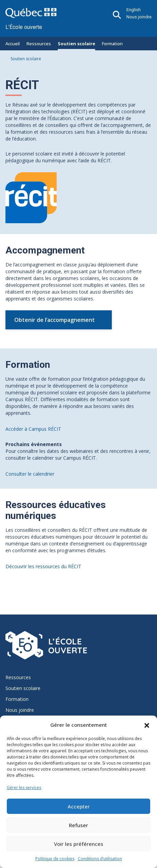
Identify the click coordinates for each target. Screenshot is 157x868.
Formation (112, 44)
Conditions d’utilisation (100, 859)
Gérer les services (24, 788)
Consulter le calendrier (30, 474)
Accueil (13, 44)
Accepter (79, 806)
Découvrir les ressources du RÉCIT (43, 566)
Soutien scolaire (76, 44)
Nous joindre (139, 17)
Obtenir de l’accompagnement (55, 320)
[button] (147, 725)
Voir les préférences (79, 844)
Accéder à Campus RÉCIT (33, 429)
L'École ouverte (24, 27)
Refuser (78, 825)
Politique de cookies (55, 859)
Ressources (39, 44)
